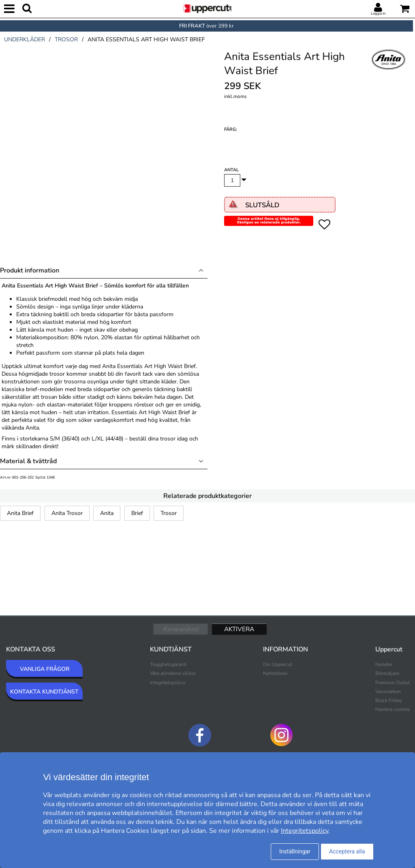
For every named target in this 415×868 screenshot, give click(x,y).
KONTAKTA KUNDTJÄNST (44, 692)
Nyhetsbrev (275, 673)
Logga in (378, 13)
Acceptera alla (347, 851)
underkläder (25, 39)
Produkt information (30, 270)
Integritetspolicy (168, 683)
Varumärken (388, 691)
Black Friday (389, 700)
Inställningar (295, 851)
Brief (137, 513)
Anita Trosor (67, 513)
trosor (66, 39)
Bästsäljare (387, 673)
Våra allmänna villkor (173, 673)
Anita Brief (20, 513)
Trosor (169, 513)
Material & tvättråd (28, 461)
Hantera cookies (393, 709)
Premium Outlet (393, 683)
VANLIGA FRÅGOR (45, 669)
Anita (107, 513)
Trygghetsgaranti (168, 664)
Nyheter (384, 664)
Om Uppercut (278, 664)
